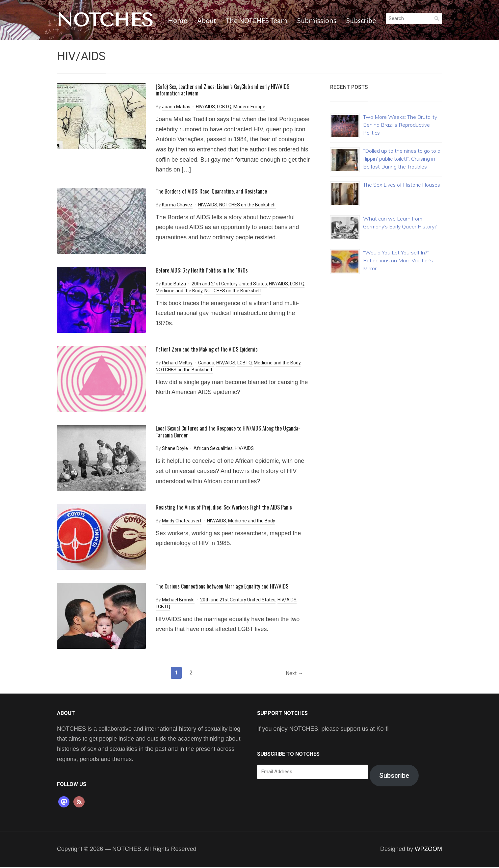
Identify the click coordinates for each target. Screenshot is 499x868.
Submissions (317, 21)
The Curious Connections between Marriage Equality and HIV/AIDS (222, 586)
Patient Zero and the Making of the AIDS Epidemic (207, 349)
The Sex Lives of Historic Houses (402, 185)
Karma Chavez (177, 205)
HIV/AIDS (205, 107)
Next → (293, 674)
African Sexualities (213, 448)
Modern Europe (249, 107)
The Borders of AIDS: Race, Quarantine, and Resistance (211, 191)
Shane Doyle (175, 448)
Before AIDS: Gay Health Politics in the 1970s (202, 270)
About (207, 21)
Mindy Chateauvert (182, 521)
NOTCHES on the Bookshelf (248, 205)
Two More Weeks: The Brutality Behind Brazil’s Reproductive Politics (400, 125)
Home (178, 21)
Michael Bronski (178, 600)
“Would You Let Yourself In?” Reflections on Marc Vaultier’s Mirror (398, 260)
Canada (206, 363)
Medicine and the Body (179, 291)
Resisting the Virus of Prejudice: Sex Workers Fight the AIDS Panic (224, 507)
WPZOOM (428, 850)
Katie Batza (174, 284)
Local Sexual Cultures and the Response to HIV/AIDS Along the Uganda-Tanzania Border (228, 432)
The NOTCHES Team (257, 21)
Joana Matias (176, 107)
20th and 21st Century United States (229, 284)
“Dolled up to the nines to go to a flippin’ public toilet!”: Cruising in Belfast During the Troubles (402, 159)
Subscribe (361, 21)
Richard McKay (177, 363)
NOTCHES (105, 20)
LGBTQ (224, 107)
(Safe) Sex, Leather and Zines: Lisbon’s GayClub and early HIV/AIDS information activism (223, 90)
